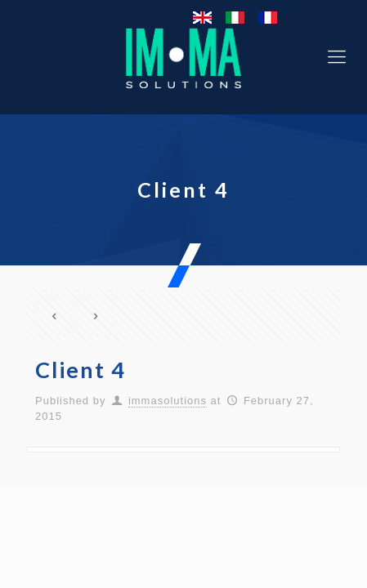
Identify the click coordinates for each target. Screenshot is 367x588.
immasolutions (168, 401)
